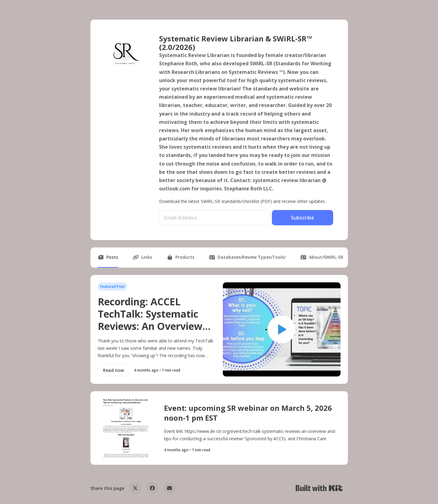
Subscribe (303, 218)
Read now (113, 370)
